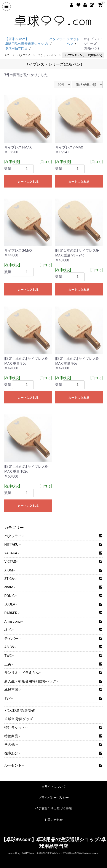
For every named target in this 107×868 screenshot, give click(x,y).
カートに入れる (28, 182)
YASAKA (12, 553)
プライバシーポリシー (54, 798)
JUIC (9, 630)
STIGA (10, 579)
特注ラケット (16, 728)
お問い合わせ (54, 820)
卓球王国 (12, 690)
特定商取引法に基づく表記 (54, 809)
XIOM (10, 570)
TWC (9, 656)
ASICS (10, 647)
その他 (11, 745)
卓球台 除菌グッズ (19, 719)
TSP (8, 698)
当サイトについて (54, 786)
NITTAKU (12, 544)
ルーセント (14, 765)
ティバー (12, 639)
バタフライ (14, 536)
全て (7, 55)
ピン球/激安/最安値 (20, 711)
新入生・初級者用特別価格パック (31, 681)
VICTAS (11, 562)
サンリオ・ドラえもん (23, 673)
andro (10, 587)
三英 (9, 664)
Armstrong (14, 621)
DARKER (12, 613)
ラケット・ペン (47, 55)
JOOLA (11, 604)
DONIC (10, 596)
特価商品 (12, 736)
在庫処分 (12, 753)
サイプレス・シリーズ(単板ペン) (83, 55)
